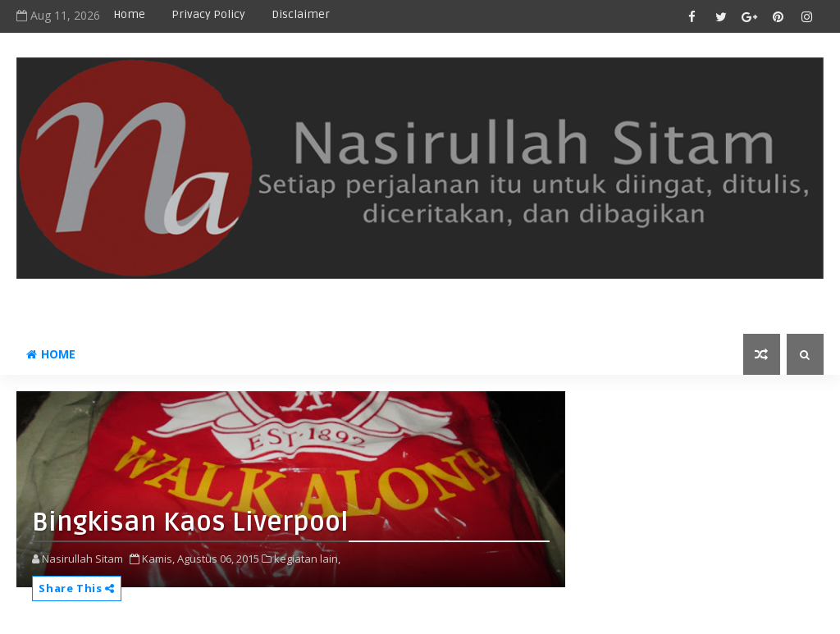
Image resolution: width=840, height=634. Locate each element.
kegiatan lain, (307, 559)
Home (129, 14)
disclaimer (301, 14)
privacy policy (208, 14)
